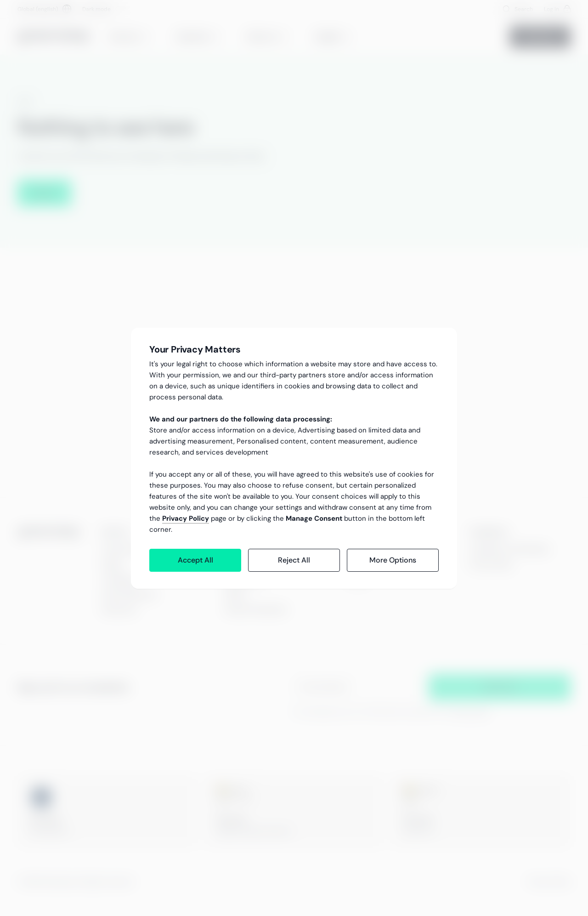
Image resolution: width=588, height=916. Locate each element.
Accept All (195, 560)
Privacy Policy (186, 518)
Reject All (294, 560)
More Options (393, 560)
